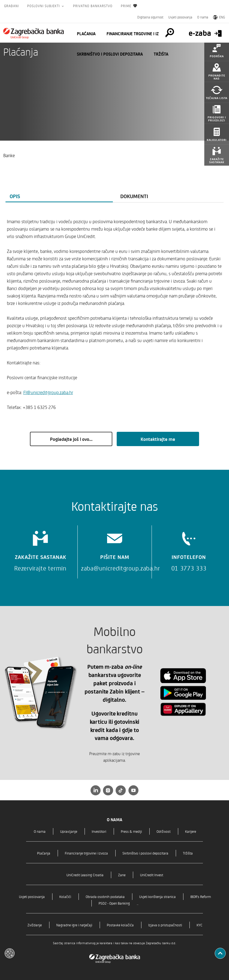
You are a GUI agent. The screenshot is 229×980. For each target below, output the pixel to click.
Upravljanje (69, 831)
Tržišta (161, 54)
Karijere (191, 831)
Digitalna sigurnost (150, 17)
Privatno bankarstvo (93, 6)
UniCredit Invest (152, 875)
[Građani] (33, 33)
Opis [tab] (15, 196)
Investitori (99, 831)
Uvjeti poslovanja (180, 17)
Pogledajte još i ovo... (71, 439)
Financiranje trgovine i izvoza (138, 34)
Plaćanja (86, 34)
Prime (129, 6)
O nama (203, 17)
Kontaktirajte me (158, 439)
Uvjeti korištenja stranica (157, 896)
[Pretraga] (170, 33)
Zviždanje (35, 925)
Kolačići (65, 896)
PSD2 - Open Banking (114, 903)
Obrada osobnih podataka (105, 896)
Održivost (164, 831)
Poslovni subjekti (44, 6)
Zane (122, 875)
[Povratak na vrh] (220, 953)
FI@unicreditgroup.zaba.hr (48, 392)
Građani (12, 6)
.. (138, 903)
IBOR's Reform (201, 896)
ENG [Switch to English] (219, 17)
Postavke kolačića (120, 925)
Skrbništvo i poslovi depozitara (110, 54)
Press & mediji (131, 831)
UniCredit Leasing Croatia (85, 875)
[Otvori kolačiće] (10, 953)
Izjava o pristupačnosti (165, 925)
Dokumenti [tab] (134, 196)
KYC (199, 925)
